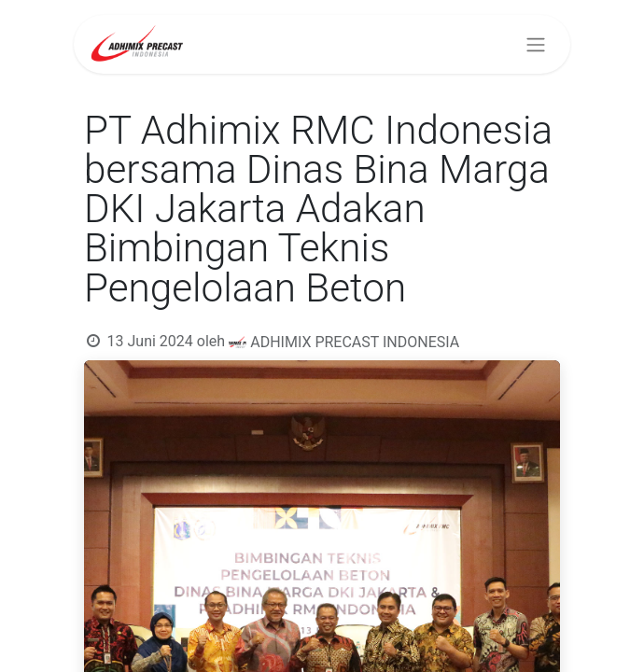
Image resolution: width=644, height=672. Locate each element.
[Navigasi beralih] (536, 44)
